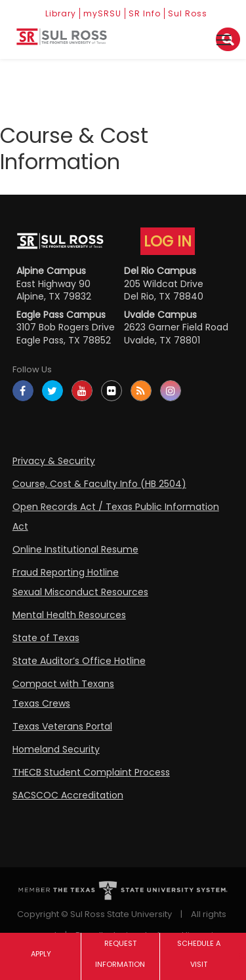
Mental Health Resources (69, 615)
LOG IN (168, 241)
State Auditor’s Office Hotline (79, 661)
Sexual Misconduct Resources (80, 592)
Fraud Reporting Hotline (66, 572)
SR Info (145, 13)
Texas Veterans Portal (62, 726)
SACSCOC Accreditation (68, 795)
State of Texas (46, 638)
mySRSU (102, 13)
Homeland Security (56, 749)
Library (61, 13)
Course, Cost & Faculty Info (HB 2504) (99, 484)
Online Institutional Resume (75, 549)
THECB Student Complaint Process (91, 772)
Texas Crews (41, 703)
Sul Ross (188, 13)
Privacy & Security (54, 461)
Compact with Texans (63, 684)
